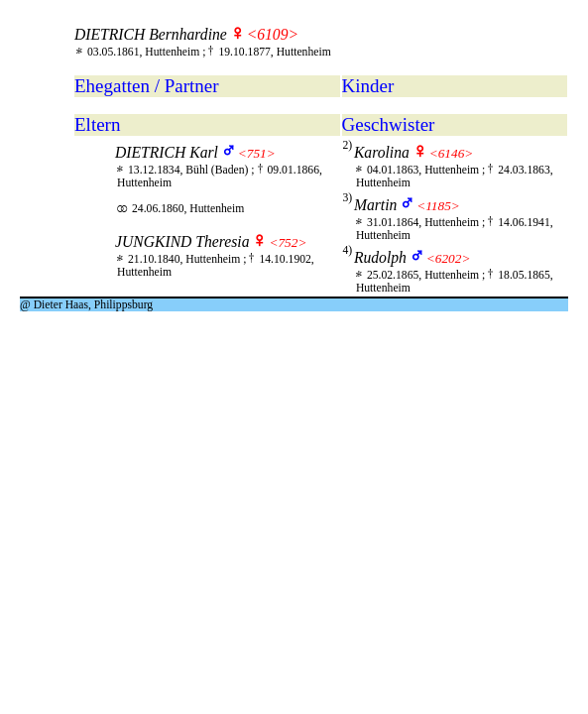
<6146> (452, 153)
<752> (288, 242)
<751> (257, 153)
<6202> (449, 258)
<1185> (438, 206)
